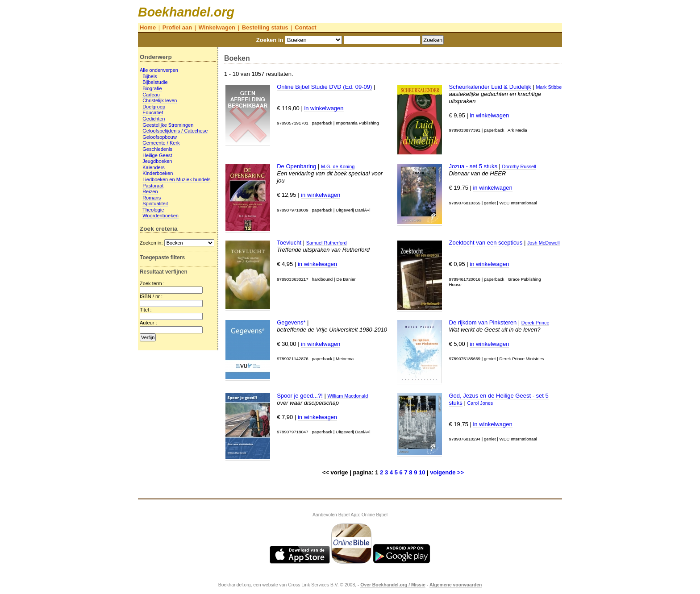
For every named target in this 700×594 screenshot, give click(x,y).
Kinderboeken (158, 173)
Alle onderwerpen (159, 70)
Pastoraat (153, 186)
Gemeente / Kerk (161, 143)
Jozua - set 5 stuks (473, 166)
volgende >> (447, 472)
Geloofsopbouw (160, 137)
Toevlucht (289, 243)
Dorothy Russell (519, 166)
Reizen (150, 191)
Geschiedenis (157, 149)
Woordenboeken (160, 216)
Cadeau (151, 95)
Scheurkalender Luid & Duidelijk (490, 87)
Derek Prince (535, 323)
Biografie (152, 88)
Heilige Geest (157, 155)
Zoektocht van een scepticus (486, 243)
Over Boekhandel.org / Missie (393, 585)
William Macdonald (348, 396)
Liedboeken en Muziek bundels (176, 179)
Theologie (153, 210)
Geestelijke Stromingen (168, 125)
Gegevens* (291, 322)
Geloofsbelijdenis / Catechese (175, 131)
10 (422, 472)
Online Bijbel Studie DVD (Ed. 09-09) (324, 87)
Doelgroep (154, 107)
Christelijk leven (160, 100)
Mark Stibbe (549, 87)
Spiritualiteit (155, 204)
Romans (152, 198)
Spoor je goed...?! (300, 396)
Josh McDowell (544, 243)
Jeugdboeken (157, 161)
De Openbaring (296, 166)
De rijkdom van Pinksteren (483, 322)
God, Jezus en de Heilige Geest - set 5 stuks (499, 399)
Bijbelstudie (155, 82)
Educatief (153, 112)
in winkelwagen (324, 108)
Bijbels (150, 76)
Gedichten (154, 119)
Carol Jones (480, 403)
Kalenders (154, 167)
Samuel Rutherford (327, 243)
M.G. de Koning (338, 166)
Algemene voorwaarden (456, 585)
